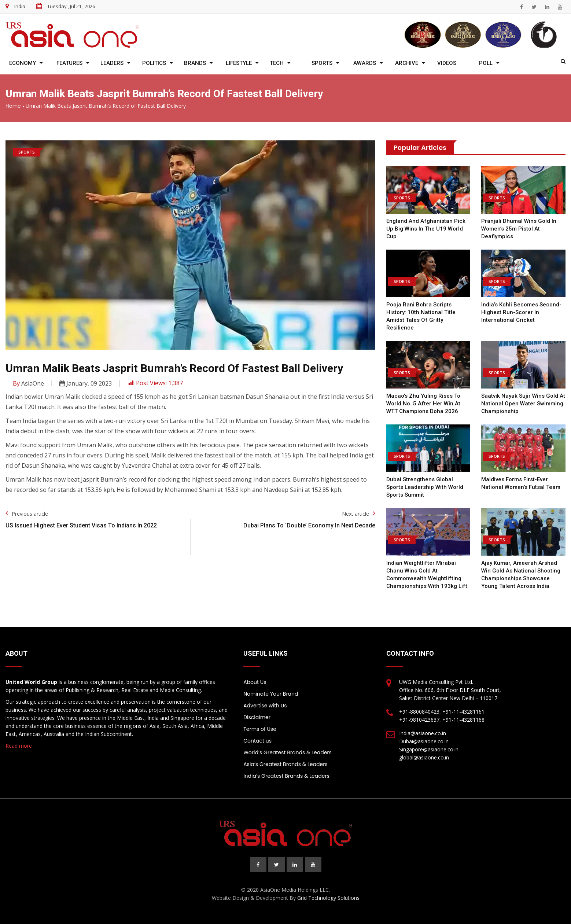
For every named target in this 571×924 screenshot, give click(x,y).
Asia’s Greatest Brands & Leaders (285, 764)
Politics (154, 63)
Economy (23, 63)
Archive (407, 63)
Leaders (112, 63)
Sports (322, 63)
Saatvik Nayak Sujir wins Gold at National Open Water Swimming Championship (523, 404)
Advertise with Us (265, 706)
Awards (365, 63)
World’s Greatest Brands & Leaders (288, 752)
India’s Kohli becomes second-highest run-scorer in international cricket (521, 312)
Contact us (257, 741)
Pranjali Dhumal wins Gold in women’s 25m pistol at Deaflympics (519, 229)
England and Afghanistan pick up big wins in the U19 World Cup (426, 229)
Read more (19, 746)
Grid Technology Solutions (328, 898)
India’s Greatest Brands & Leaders (286, 776)
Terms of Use (260, 729)
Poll (486, 63)
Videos (447, 63)
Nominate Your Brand (271, 694)
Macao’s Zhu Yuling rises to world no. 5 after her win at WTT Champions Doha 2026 (423, 404)
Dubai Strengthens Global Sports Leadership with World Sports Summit (425, 487)
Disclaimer (257, 717)
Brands (195, 63)
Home (13, 106)
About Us (255, 682)
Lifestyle (239, 63)
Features (69, 63)
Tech (277, 63)
